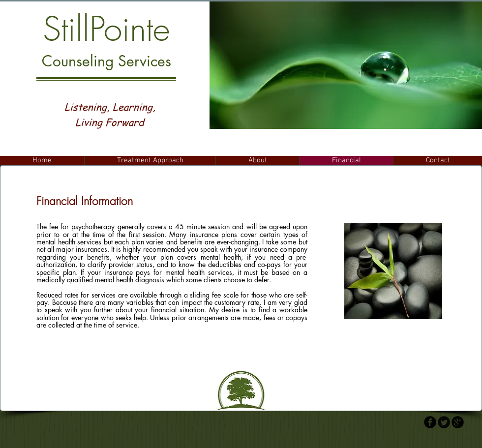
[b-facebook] (430, 422)
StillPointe (106, 29)
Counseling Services (106, 61)
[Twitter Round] (444, 422)
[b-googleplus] (458, 422)
